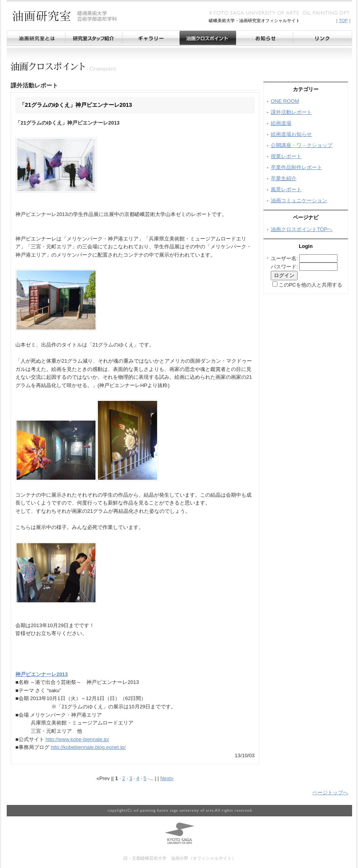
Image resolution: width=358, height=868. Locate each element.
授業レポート (286, 156)
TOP (343, 20)
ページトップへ (330, 793)
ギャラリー (151, 38)
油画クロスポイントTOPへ (302, 229)
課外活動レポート (291, 112)
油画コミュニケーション (299, 200)
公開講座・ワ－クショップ (302, 145)
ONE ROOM (285, 101)
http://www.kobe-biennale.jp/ (77, 739)
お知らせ (264, 38)
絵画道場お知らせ (291, 134)
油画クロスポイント (208, 38)
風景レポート (286, 189)
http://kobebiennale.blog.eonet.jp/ (88, 747)
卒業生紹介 (284, 178)
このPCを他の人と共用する (310, 285)
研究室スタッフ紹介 (94, 38)
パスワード (284, 267)
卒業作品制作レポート (296, 167)
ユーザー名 (284, 258)
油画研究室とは (36, 38)
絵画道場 (281, 123)
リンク (322, 38)
